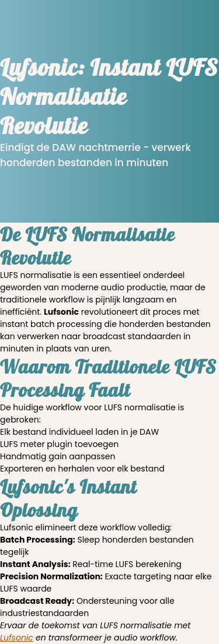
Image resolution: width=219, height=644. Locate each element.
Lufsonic (17, 638)
